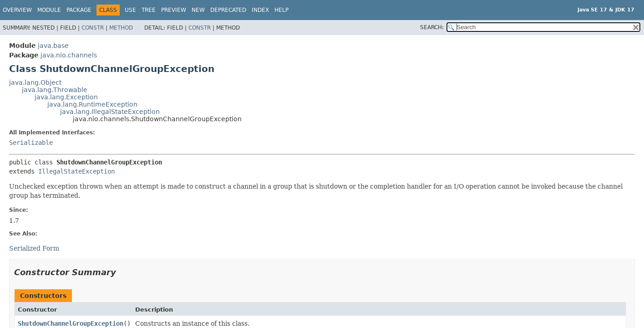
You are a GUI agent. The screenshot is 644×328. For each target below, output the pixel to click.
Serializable (31, 143)
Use (130, 10)
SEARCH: (432, 27)
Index (260, 10)
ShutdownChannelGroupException (71, 323)
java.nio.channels (69, 55)
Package (79, 10)
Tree (149, 10)
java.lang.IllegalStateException (110, 112)
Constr (93, 28)
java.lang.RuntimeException (92, 104)
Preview (174, 10)
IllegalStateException (76, 171)
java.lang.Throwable (55, 90)
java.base (53, 46)
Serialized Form (34, 248)
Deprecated (228, 10)
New (198, 10)
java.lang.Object (35, 82)
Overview (17, 10)
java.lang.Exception (66, 97)
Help (281, 10)
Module (49, 10)
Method (121, 28)
